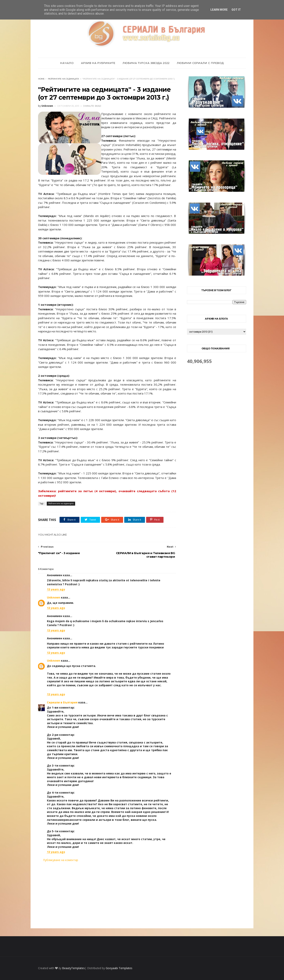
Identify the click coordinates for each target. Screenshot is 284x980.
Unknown (54, 597)
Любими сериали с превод (200, 63)
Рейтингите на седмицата (63, 79)
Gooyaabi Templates (119, 968)
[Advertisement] (107, 895)
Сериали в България (62, 702)
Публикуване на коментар (61, 860)
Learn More (219, 10)
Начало (67, 63)
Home (41, 79)
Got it (236, 10)
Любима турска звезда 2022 (146, 63)
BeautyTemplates (73, 968)
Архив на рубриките (98, 63)
